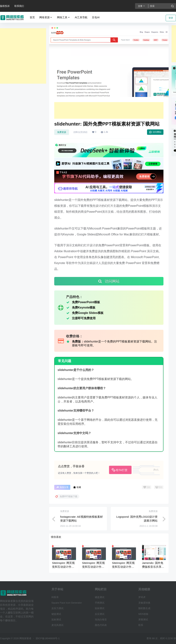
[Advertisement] (23, 56)
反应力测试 (57, 608)
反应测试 (100, 614)
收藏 (77, 487)
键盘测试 (56, 614)
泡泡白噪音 (101, 620)
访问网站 (155, 132)
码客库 (55, 597)
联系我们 (19, 6)
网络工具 (64, 17)
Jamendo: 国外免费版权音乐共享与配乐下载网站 (153, 567)
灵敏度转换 (144, 603)
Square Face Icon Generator (67, 603)
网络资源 (46, 17)
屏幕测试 (143, 620)
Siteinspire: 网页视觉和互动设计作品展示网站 (63, 567)
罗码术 (142, 597)
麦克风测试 (57, 625)
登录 (171, 18)
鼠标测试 (56, 620)
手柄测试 (100, 603)
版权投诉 (5, 6)
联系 (141, 625)
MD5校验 (143, 614)
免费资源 (62, 132)
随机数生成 (144, 608)
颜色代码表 (101, 625)
